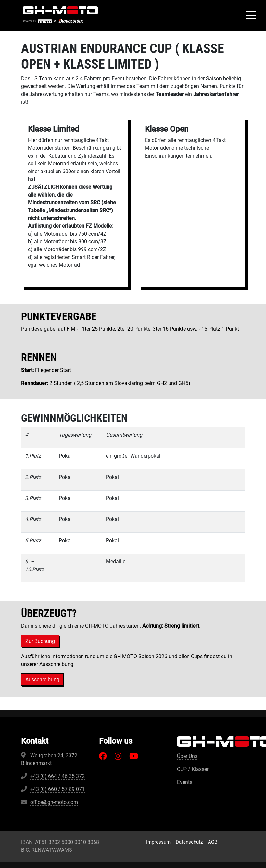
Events (185, 782)
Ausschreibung (42, 679)
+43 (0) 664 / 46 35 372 (57, 776)
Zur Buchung (40, 641)
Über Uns (187, 756)
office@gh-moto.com (54, 802)
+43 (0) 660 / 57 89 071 (57, 789)
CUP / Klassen (193, 769)
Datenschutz (189, 842)
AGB (213, 842)
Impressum (158, 842)
